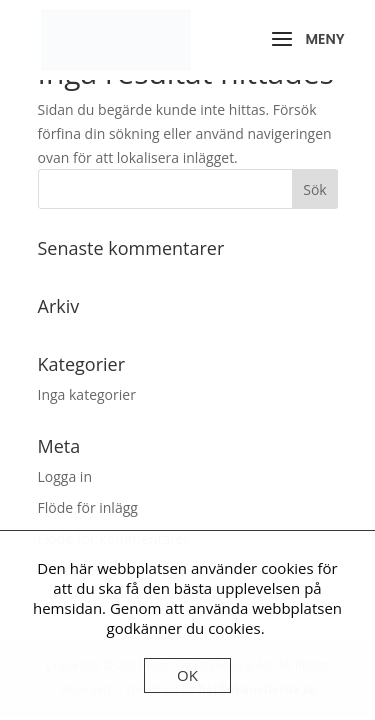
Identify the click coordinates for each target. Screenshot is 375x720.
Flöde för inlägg (88, 507)
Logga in (65, 476)
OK (187, 675)
